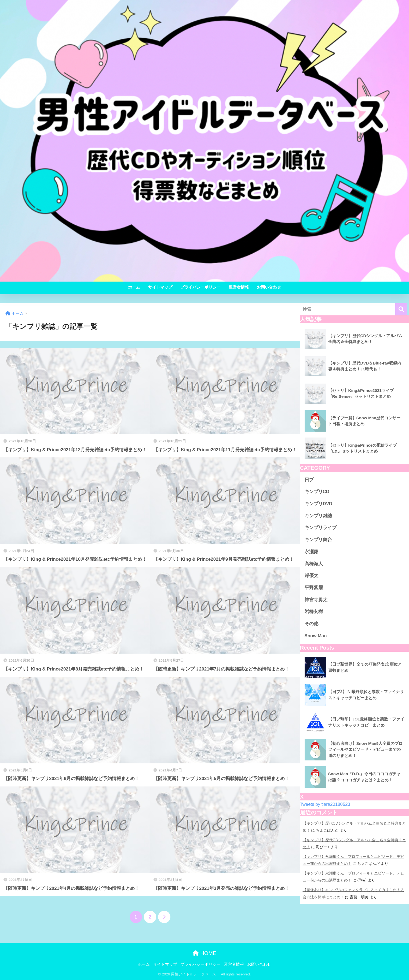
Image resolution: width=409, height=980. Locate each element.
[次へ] (164, 917)
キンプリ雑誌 (318, 516)
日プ (309, 480)
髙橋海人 (314, 564)
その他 (311, 624)
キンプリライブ (321, 528)
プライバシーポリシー (200, 287)
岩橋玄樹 (314, 612)
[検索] (401, 309)
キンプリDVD (318, 504)
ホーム (134, 287)
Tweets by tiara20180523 (325, 804)
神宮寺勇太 (316, 600)
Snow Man (316, 636)
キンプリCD (317, 492)
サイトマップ (160, 287)
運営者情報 (239, 287)
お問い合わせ (269, 287)
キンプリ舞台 (318, 540)
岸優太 (311, 576)
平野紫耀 (314, 588)
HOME (205, 953)
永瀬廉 (311, 552)
